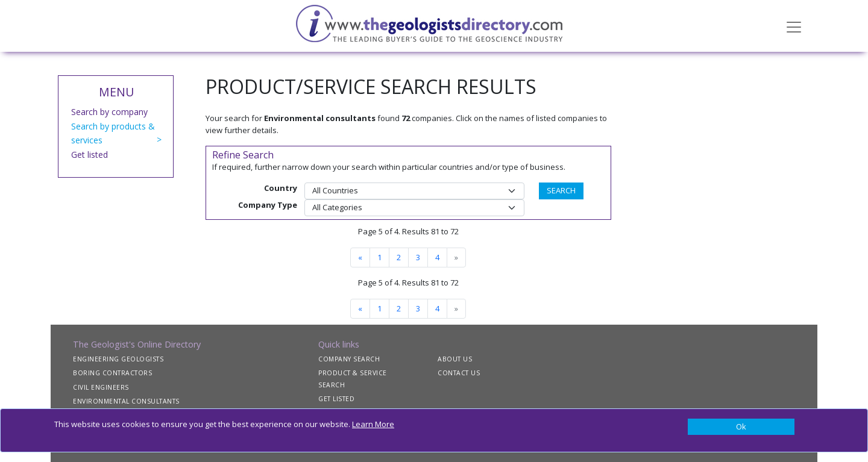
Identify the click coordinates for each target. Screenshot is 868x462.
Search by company (109, 112)
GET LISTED (336, 399)
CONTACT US (459, 373)
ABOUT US (455, 359)
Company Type (268, 205)
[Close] (741, 427)
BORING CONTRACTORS (112, 373)
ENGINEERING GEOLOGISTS (118, 359)
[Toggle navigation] (794, 26)
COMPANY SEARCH (349, 359)
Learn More (373, 424)
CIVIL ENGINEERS (101, 387)
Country (281, 188)
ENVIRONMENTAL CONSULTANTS (126, 401)
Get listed (90, 155)
